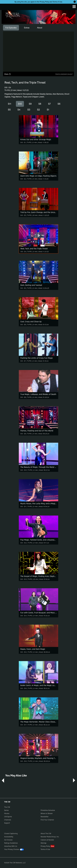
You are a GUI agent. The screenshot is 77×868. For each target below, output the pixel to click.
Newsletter (45, 817)
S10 (20, 104)
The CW (5, 6)
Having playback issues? (64, 74)
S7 (49, 104)
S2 (38, 110)
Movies (7, 813)
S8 (40, 104)
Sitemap (43, 843)
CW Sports (8, 817)
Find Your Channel (47, 820)
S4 (19, 110)
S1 (48, 110)
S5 (9, 110)
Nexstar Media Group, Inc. (50, 837)
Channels (8, 820)
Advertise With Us (11, 846)
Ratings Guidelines (11, 843)
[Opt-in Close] (75, 2)
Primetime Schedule (48, 810)
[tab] (11, 28)
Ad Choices (8, 840)
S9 (30, 104)
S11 (10, 104)
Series (6, 810)
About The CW (46, 833)
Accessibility (9, 837)
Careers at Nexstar (47, 840)
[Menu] (74, 7)
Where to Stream (47, 813)
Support (7, 823)
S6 (59, 104)
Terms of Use (57, 2)
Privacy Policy (44, 2)
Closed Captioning (11, 833)
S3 (29, 110)
